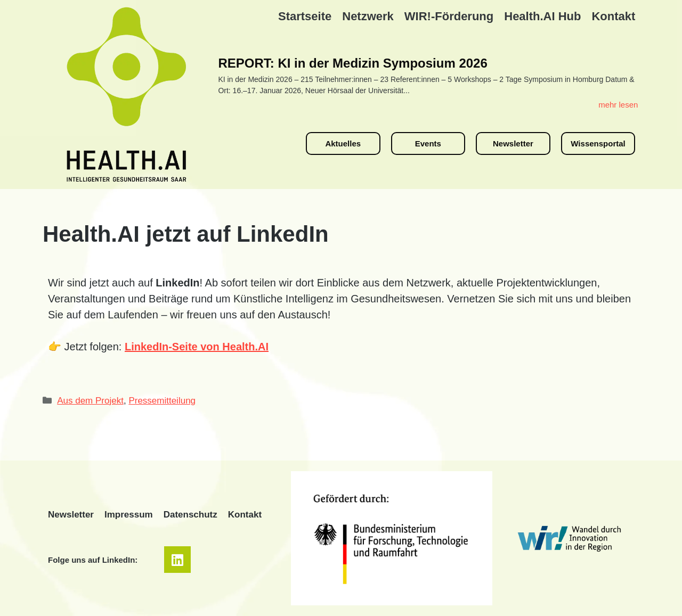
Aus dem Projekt (90, 401)
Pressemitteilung (162, 401)
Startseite (305, 16)
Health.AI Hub (542, 16)
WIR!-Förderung (449, 16)
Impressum (129, 515)
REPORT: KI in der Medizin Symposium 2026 (352, 63)
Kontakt (613, 16)
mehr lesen (618, 105)
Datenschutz (190, 515)
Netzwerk (368, 16)
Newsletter (71, 515)
